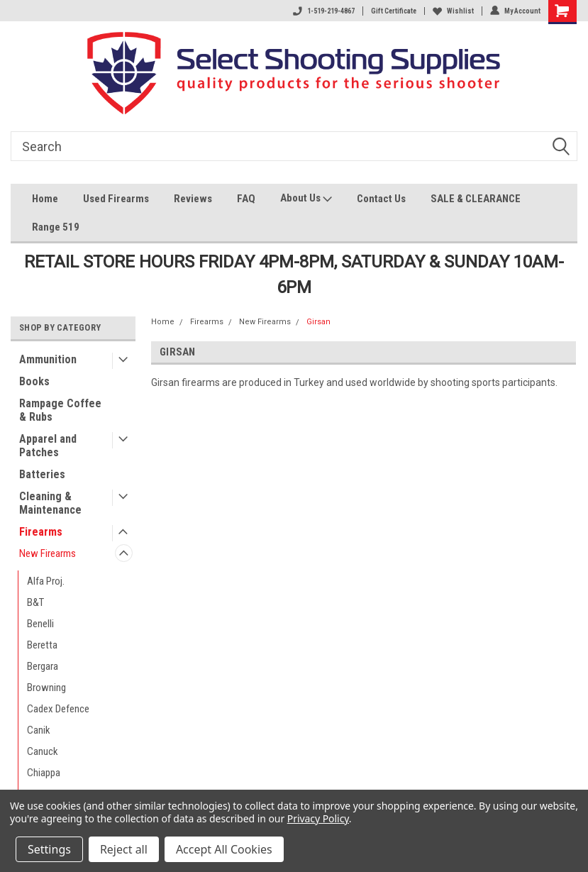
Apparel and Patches (48, 446)
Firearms (41, 532)
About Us (306, 200)
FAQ (246, 199)
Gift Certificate (394, 11)
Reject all (124, 849)
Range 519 (56, 227)
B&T (35, 602)
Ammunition (48, 359)
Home (45, 199)
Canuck (43, 751)
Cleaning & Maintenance (50, 503)
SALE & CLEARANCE (476, 199)
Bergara (43, 666)
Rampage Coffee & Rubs (60, 410)
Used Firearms (116, 199)
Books (34, 381)
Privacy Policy (318, 818)
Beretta (42, 645)
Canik (39, 730)
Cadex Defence (58, 709)
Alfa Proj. (46, 581)
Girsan (318, 322)
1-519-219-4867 (324, 11)
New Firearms (48, 553)
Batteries (42, 474)
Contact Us (381, 199)
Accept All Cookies (224, 849)
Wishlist (453, 11)
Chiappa (44, 773)
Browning (46, 688)
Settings (49, 849)
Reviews (193, 199)
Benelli (40, 624)
